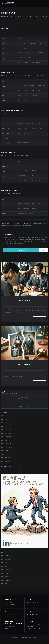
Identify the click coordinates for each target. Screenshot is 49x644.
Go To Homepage (40, 318)
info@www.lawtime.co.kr (33, 603)
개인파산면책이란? (5, 573)
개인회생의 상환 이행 (5, 423)
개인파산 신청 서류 (5, 566)
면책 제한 (3, 454)
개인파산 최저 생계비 (5, 580)
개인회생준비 (4, 416)
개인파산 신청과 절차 (5, 559)
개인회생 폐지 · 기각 (5, 458)
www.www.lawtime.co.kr (23, 637)
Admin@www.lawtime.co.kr (24, 400)
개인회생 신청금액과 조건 (6, 426)
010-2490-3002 (24, 406)
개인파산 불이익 (4, 584)
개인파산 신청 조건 (5, 556)
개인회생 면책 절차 (5, 451)
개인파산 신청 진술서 (5, 570)
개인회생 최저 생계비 (5, 461)
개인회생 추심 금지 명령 (6, 437)
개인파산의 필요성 (5, 563)
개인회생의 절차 (4, 419)
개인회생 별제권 (4, 440)
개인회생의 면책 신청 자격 (7, 447)
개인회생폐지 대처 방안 (6, 433)
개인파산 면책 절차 (5, 577)
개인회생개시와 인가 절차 (6, 430)
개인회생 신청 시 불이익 (6, 444)
